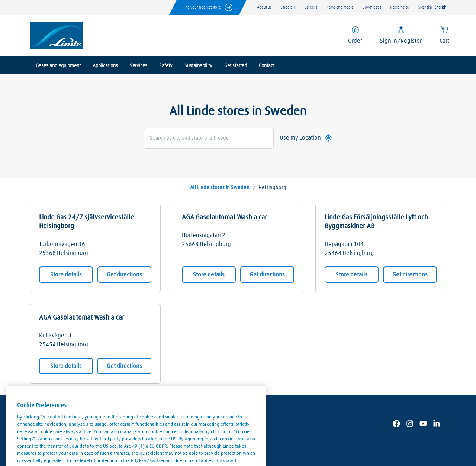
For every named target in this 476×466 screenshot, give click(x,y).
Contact (267, 66)
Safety (166, 66)
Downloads (372, 7)
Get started (236, 66)
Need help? (400, 7)
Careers (311, 7)
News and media (340, 7)
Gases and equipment (58, 66)
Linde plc (288, 7)
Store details (66, 275)
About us (264, 7)
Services (139, 66)
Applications (105, 66)
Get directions (124, 275)
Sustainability (198, 66)
